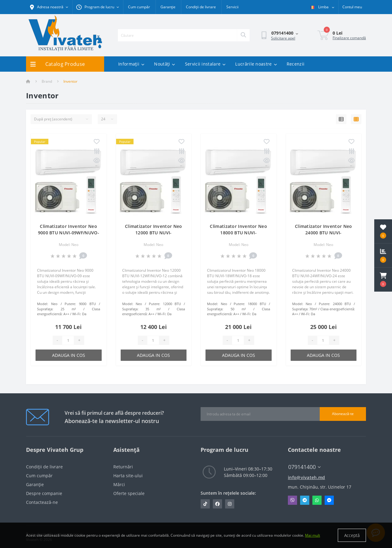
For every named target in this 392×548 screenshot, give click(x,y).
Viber (292, 500)
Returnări (123, 467)
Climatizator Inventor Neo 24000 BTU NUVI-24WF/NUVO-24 (324, 233)
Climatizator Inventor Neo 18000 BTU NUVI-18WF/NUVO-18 (238, 233)
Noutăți (164, 64)
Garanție (168, 7)
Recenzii (296, 64)
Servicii (232, 7)
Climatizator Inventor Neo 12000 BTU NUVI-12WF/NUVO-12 (154, 233)
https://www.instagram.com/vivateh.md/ (230, 504)
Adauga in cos (69, 355)
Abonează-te (343, 414)
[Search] (243, 35)
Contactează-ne (42, 502)
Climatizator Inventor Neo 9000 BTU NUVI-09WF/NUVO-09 (69, 233)
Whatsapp (317, 500)
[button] (383, 280)
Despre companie (44, 493)
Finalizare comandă (349, 38)
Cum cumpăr (139, 7)
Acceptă (352, 535)
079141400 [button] (304, 467)
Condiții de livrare (201, 7)
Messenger (329, 500)
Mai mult (313, 535)
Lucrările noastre (256, 64)
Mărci (119, 484)
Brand (47, 81)
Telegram (305, 500)
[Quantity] (68, 340)
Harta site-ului (128, 476)
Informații (131, 64)
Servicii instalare (205, 64)
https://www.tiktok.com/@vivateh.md (205, 504)
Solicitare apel (283, 38)
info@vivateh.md (307, 477)
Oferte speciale (129, 493)
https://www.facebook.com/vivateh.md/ (217, 504)
